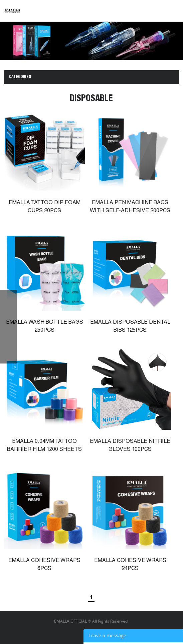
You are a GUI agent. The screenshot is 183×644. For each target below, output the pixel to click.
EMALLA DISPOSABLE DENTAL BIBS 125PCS (130, 327)
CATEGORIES (20, 77)
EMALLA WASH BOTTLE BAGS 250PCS (45, 327)
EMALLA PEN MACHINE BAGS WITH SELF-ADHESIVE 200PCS (130, 207)
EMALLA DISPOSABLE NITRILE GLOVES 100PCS (130, 446)
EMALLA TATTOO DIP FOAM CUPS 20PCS (45, 207)
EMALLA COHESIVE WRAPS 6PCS (44, 565)
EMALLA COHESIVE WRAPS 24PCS (130, 565)
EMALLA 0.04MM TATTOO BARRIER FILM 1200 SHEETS (44, 446)
